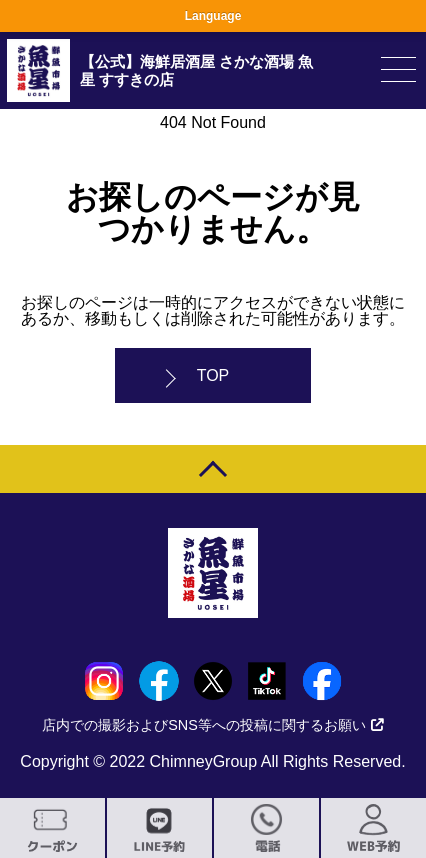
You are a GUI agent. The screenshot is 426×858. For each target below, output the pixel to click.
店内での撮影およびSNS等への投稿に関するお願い (213, 725)
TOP (213, 375)
